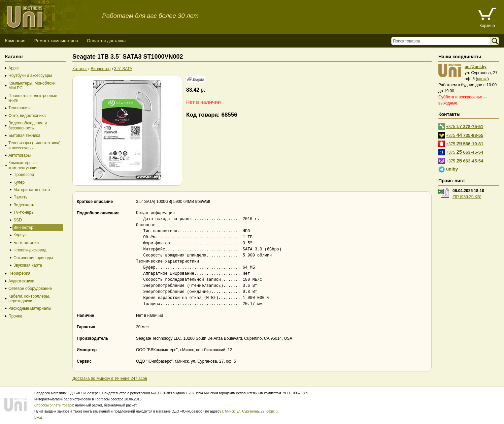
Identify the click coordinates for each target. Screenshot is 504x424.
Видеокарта (25, 205)
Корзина (487, 26)
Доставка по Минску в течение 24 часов (110, 378)
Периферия (19, 273)
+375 (465, 126)
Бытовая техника (24, 135)
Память (21, 197)
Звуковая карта (28, 265)
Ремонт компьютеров (56, 41)
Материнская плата (32, 190)
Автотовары (20, 155)
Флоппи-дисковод (30, 250)
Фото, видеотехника (27, 116)
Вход (38, 417)
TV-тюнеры (24, 212)
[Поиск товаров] (443, 41)
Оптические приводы (33, 258)
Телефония (19, 108)
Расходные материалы (30, 308)
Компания (15, 41)
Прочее (15, 316)
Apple (14, 68)
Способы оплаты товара (54, 405)
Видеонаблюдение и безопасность (28, 125)
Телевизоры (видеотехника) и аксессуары (35, 145)
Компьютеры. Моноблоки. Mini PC (32, 86)
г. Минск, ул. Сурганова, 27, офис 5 (250, 411)
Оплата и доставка (106, 41)
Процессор (24, 175)
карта (482, 79)
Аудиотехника (21, 281)
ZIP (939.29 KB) (467, 197)
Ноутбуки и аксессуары (30, 75)
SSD (18, 220)
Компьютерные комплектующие (24, 165)
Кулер (19, 182)
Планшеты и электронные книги (33, 98)
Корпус (20, 235)
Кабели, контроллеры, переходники (29, 299)
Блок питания (26, 243)
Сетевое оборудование (30, 289)
